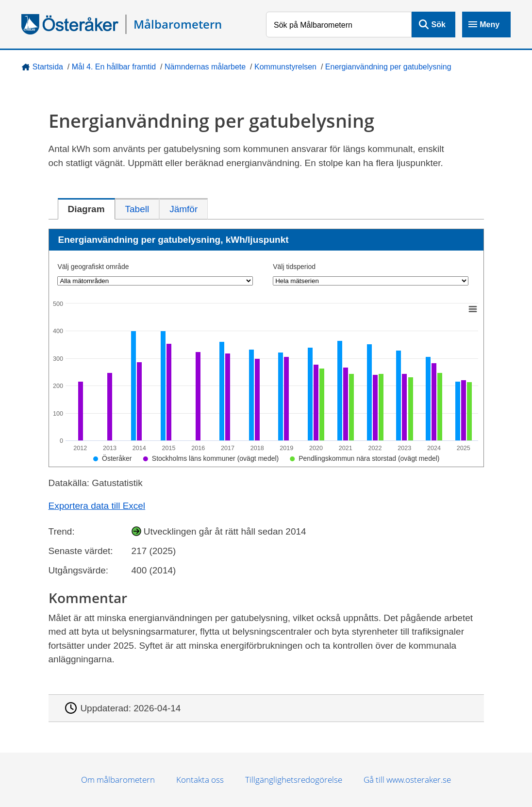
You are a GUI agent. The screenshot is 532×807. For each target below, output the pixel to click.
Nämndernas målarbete (205, 67)
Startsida (48, 67)
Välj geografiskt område (93, 267)
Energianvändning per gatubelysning (388, 67)
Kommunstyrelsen (285, 67)
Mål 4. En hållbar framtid (114, 67)
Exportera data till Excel (97, 506)
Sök (439, 25)
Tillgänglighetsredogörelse (294, 780)
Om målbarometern (118, 780)
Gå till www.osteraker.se (407, 780)
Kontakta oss (200, 780)
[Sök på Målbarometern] (339, 25)
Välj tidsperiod (294, 267)
